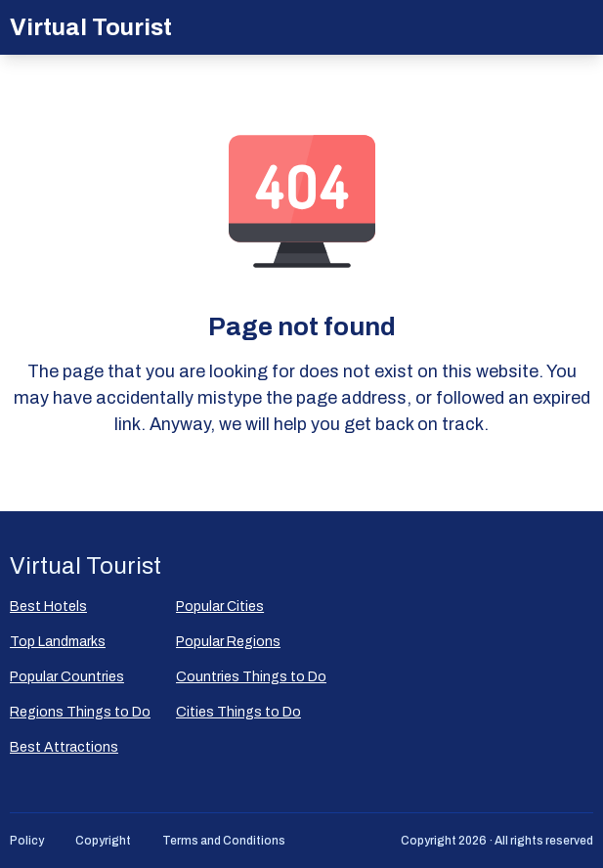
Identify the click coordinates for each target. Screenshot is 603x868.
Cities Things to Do (238, 712)
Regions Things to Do (80, 712)
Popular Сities (220, 607)
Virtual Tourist (91, 27)
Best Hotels (48, 607)
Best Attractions (64, 747)
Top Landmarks (58, 642)
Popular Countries (67, 677)
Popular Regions (228, 642)
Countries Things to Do (251, 677)
